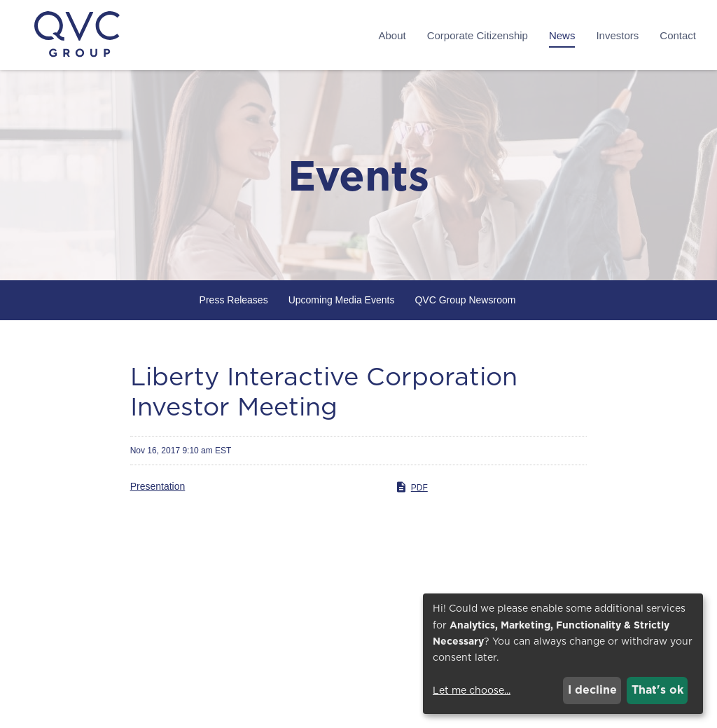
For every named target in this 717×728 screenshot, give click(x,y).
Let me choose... (472, 690)
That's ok (657, 690)
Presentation (158, 486)
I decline (592, 690)
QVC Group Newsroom (465, 300)
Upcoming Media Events (342, 300)
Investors (617, 35)
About (392, 35)
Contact (678, 35)
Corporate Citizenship (478, 35)
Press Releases (234, 300)
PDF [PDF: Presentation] (411, 487)
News (562, 35)
